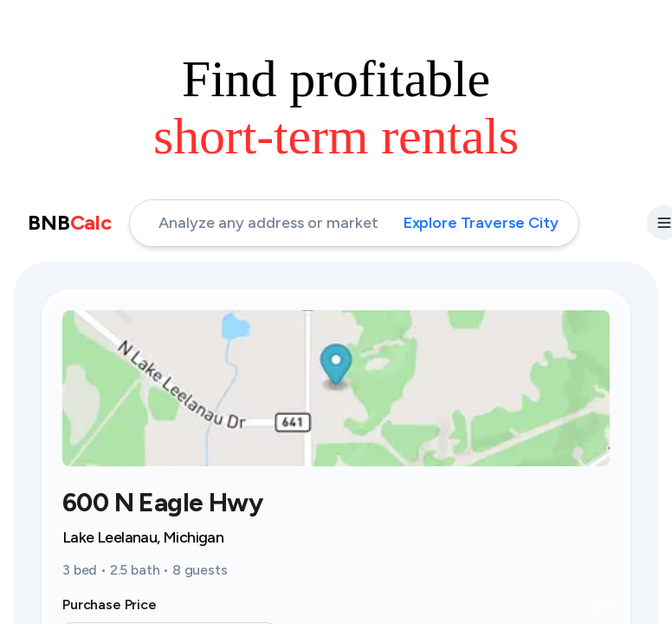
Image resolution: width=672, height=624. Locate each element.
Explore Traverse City (481, 223)
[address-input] (354, 223)
